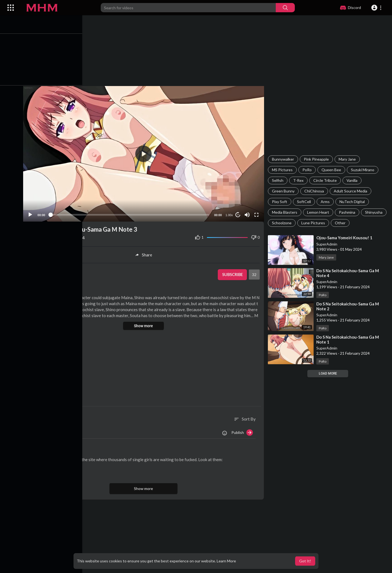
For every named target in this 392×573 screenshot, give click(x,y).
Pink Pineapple (317, 159)
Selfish (278, 180)
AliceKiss (56, 451)
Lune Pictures (341, 223)
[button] (377, 8)
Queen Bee (332, 170)
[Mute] (248, 213)
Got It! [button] (305, 561)
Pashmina (348, 212)
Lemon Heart (319, 212)
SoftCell (305, 202)
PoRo (308, 170)
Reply (76, 472)
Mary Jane (348, 159)
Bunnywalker (284, 159)
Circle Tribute (326, 180)
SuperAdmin (328, 244)
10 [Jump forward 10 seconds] (238, 214)
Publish (243, 431)
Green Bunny (284, 191)
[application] (145, 153)
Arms (326, 202)
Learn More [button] (226, 561)
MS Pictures (283, 170)
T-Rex (299, 180)
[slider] (131, 213)
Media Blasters (285, 212)
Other (368, 223)
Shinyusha (281, 223)
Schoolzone (310, 223)
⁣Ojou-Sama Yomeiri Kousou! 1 (345, 238)
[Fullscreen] (257, 213)
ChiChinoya (315, 191)
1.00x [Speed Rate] (230, 214)
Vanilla (353, 180)
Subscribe (233, 274)
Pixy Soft (280, 202)
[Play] (33, 213)
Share (145, 254)
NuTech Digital (353, 202)
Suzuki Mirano (363, 170)
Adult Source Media (351, 191)
